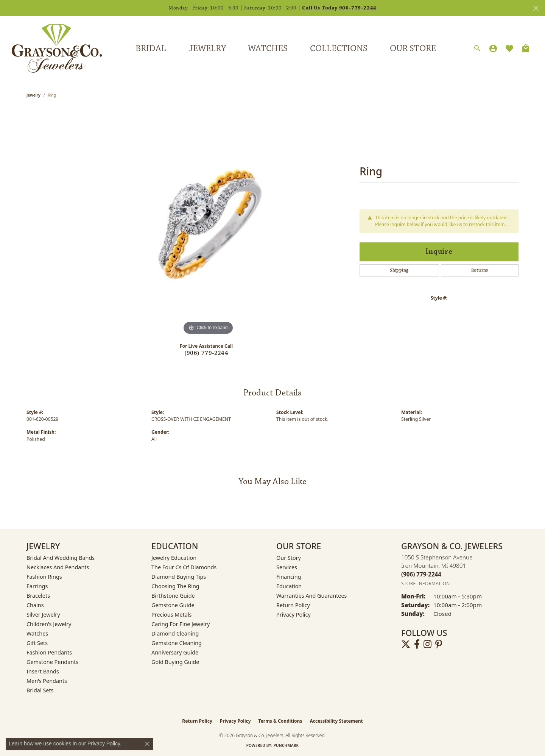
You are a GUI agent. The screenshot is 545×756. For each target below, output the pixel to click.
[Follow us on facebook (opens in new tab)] (417, 644)
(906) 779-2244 (206, 353)
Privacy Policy (294, 615)
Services (287, 567)
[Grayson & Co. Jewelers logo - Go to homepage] (51, 48)
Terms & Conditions (280, 721)
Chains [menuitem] (35, 605)
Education (289, 586)
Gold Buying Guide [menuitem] (175, 662)
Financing (289, 577)
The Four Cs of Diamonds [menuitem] (184, 567)
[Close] (536, 8)
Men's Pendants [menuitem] (47, 681)
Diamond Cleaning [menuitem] (175, 633)
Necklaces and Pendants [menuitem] (58, 567)
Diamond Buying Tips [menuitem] (179, 577)
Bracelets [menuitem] (38, 596)
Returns (480, 270)
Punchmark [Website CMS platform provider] (286, 745)
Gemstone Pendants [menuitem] (52, 662)
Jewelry (207, 48)
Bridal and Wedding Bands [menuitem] (61, 558)
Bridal (151, 48)
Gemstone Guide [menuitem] (173, 605)
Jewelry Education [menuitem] (174, 558)
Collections (339, 48)
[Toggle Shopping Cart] (526, 48)
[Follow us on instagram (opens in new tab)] (427, 644)
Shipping (399, 270)
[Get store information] (426, 583)
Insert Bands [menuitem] (43, 671)
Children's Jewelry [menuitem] (49, 624)
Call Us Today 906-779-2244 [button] (339, 8)
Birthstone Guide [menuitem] (173, 596)
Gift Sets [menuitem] (37, 643)
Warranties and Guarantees (311, 596)
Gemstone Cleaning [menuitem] (177, 643)
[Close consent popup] (147, 744)
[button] (477, 48)
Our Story (289, 558)
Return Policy (293, 605)
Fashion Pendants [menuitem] (49, 652)
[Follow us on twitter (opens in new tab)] (406, 644)
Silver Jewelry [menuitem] (43, 615)
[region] (208, 223)
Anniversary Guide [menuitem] (175, 652)
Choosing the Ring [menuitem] (175, 586)
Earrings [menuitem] (37, 586)
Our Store (413, 48)
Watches (268, 48)
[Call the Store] (421, 574)
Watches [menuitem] (37, 633)
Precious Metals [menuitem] (171, 615)
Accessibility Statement (336, 721)
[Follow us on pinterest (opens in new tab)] (439, 644)
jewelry (33, 95)
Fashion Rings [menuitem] (44, 577)
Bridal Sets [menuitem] (40, 690)
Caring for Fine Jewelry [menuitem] (181, 624)
